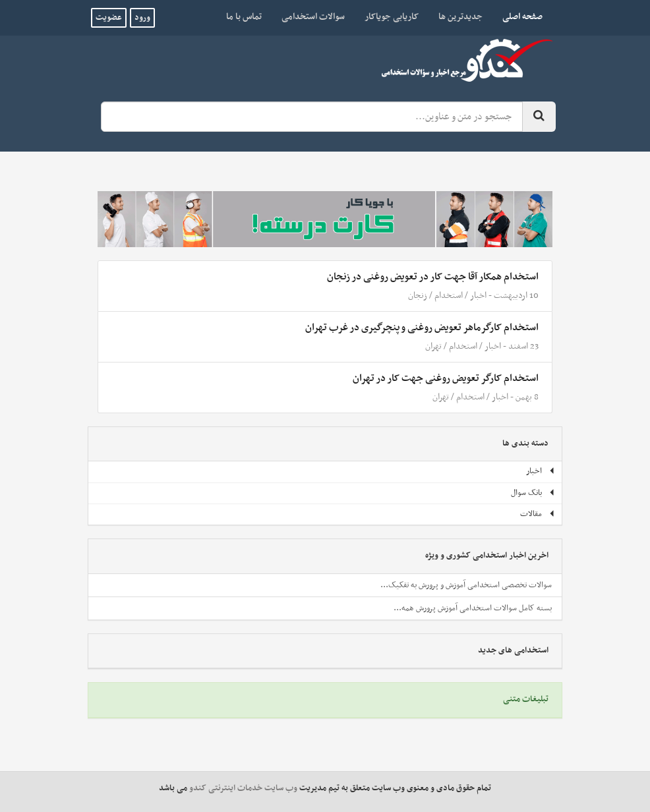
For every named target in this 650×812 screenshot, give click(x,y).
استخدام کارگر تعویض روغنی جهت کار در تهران (446, 378)
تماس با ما (244, 17)
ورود (142, 18)
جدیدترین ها (460, 17)
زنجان (418, 296)
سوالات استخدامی (313, 17)
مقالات (538, 514)
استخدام (449, 296)
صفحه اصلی (517, 16)
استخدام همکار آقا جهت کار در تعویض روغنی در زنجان (433, 277)
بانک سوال (533, 493)
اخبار (478, 296)
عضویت (109, 18)
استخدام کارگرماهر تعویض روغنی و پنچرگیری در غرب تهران (422, 328)
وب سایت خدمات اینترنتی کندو (243, 788)
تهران (433, 346)
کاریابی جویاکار (392, 17)
